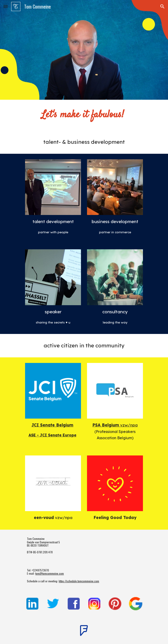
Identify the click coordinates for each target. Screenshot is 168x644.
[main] (84, 115)
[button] (6, 6)
